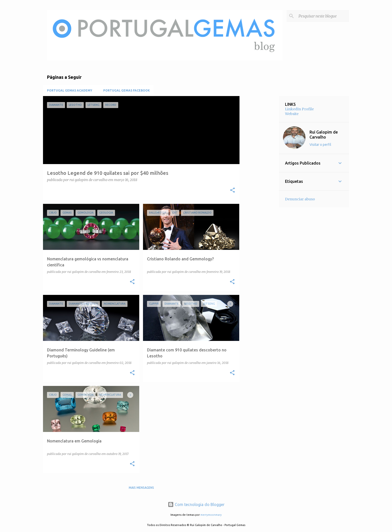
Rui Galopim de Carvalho (324, 135)
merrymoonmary (211, 515)
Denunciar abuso (300, 199)
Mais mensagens (141, 488)
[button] (232, 191)
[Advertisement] (259, 171)
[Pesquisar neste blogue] (323, 16)
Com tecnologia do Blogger (196, 504)
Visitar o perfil (320, 145)
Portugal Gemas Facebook (126, 90)
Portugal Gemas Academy (70, 90)
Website (292, 114)
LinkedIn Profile (299, 109)
